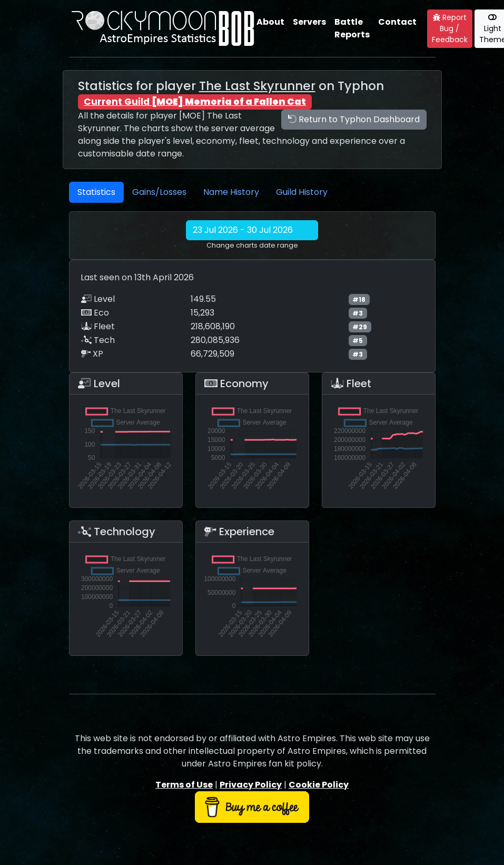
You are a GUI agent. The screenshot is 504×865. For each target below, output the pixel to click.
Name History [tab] (231, 192)
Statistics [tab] (96, 192)
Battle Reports (352, 28)
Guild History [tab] (302, 192)
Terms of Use (184, 785)
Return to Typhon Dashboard (354, 119)
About (270, 22)
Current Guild (195, 102)
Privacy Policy (251, 785)
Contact (397, 22)
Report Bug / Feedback (450, 28)
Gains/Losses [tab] (159, 192)
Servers (309, 22)
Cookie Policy (319, 785)
